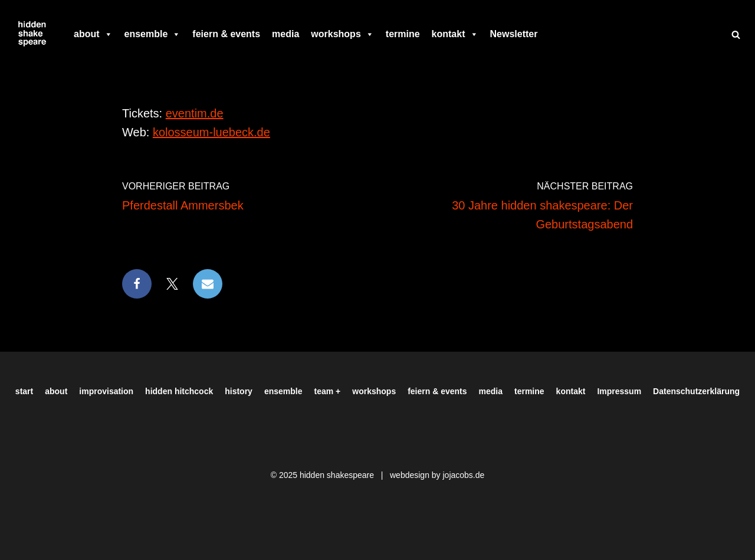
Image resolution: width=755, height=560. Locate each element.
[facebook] (549, 34)
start (24, 391)
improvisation (106, 391)
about (93, 34)
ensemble (153, 34)
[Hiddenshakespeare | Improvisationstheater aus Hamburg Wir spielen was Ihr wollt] (32, 34)
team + (328, 391)
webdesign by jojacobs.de (437, 475)
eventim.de (195, 113)
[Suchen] (736, 35)
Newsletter (514, 34)
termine (403, 34)
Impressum (619, 391)
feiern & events (226, 34)
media (285, 34)
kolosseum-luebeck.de (211, 132)
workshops (342, 34)
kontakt (455, 34)
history (239, 391)
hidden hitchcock (179, 391)
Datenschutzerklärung (696, 391)
